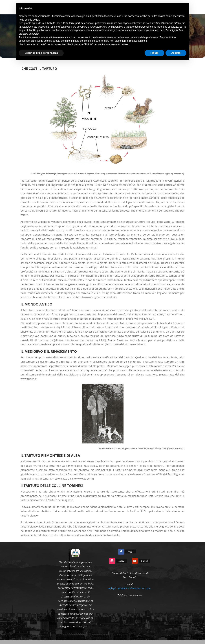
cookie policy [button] (32, 20)
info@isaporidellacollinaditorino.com (129, 588)
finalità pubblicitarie (40, 30)
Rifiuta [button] (154, 53)
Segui (131, 551)
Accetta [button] (176, 53)
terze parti (75, 23)
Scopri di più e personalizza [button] (41, 53)
